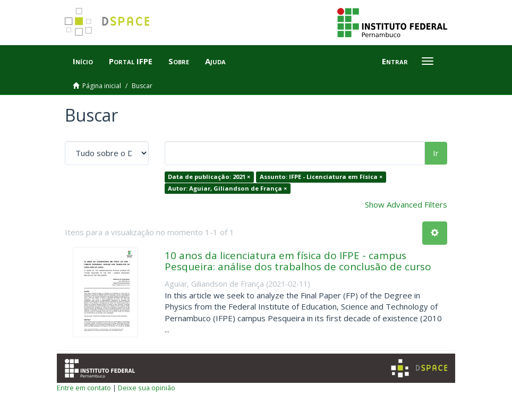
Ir (436, 153)
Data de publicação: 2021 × (209, 177)
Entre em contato (84, 388)
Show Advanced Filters (406, 204)
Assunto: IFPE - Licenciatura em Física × (321, 177)
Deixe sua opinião (147, 388)
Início (83, 61)
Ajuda (215, 61)
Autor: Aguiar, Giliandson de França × (227, 188)
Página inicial (102, 86)
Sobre (179, 61)
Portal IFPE (131, 61)
